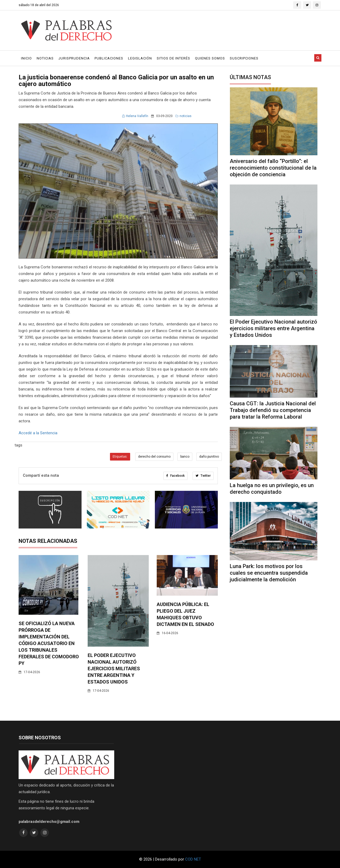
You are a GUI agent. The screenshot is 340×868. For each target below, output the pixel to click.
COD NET (193, 859)
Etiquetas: (120, 457)
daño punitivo (209, 457)
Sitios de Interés (173, 58)
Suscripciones (244, 58)
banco (185, 457)
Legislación (140, 58)
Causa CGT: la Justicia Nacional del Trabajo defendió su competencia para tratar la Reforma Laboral (273, 410)
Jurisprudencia (74, 58)
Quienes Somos (210, 58)
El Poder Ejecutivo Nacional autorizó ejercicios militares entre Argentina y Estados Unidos (114, 669)
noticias (184, 116)
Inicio (26, 58)
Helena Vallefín (135, 116)
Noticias (45, 58)
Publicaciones (109, 58)
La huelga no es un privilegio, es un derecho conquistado (272, 489)
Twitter (203, 476)
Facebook (175, 476)
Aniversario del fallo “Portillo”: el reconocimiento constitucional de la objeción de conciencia (273, 168)
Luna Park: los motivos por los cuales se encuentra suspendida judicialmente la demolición (269, 573)
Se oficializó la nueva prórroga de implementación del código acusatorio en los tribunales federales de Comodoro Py (49, 643)
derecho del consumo (154, 457)
